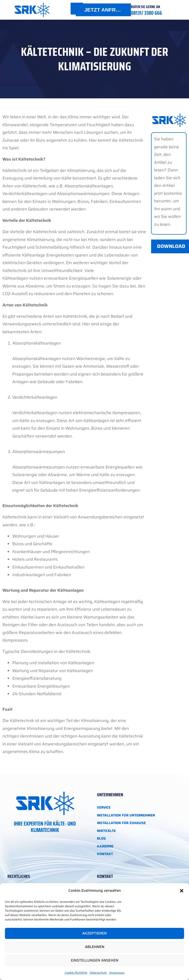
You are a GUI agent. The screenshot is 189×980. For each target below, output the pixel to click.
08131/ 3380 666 (146, 13)
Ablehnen (95, 947)
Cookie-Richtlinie (76, 972)
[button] (182, 891)
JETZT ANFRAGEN (108, 10)
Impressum (117, 972)
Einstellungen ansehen (95, 960)
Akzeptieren (94, 933)
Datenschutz (98, 972)
